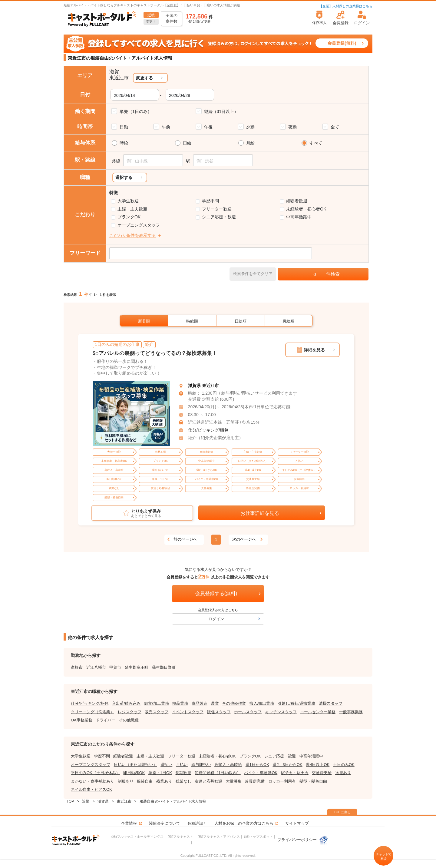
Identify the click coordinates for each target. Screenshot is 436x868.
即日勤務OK (134, 773)
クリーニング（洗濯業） (92, 712)
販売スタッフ (157, 712)
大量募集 (234, 781)
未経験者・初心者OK (306, 209)
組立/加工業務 (157, 703)
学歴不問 (210, 201)
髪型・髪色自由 (313, 781)
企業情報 (129, 823)
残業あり (164, 781)
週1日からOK (257, 765)
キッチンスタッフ (281, 712)
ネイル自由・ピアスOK (91, 789)
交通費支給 (322, 773)
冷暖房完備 (255, 781)
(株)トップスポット (258, 837)
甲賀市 (115, 667)
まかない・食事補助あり (92, 781)
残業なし (183, 781)
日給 (187, 143)
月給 (250, 143)
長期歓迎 (183, 773)
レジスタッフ (130, 712)
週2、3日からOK (287, 765)
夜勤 (292, 127)
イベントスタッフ (188, 712)
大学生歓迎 (128, 201)
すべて (316, 143)
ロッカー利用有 (282, 781)
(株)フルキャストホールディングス (137, 837)
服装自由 (145, 781)
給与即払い (201, 765)
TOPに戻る (342, 812)
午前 (166, 127)
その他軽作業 (234, 703)
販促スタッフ (219, 712)
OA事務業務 (82, 720)
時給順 (192, 321)
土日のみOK (344, 765)
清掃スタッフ (331, 703)
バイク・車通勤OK (261, 773)
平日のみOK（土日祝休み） (95, 773)
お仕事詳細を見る (260, 513)
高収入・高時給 (228, 765)
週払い (166, 765)
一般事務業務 (351, 712)
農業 (215, 703)
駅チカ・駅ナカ (295, 773)
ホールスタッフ (248, 712)
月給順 (288, 321)
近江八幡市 (96, 667)
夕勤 (250, 127)
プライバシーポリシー (303, 840)
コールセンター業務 (318, 712)
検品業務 (180, 703)
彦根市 (77, 667)
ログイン (216, 619)
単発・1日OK (160, 773)
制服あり (126, 781)
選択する (124, 177)
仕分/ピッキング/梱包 (208, 430)
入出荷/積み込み (126, 703)
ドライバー (106, 720)
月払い (182, 765)
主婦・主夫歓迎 (132, 209)
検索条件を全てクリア (253, 274)
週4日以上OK (318, 765)
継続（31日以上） (221, 111)
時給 (124, 143)
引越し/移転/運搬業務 (296, 703)
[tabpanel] (131, 414)
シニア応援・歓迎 (219, 217)
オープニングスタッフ (139, 225)
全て (335, 127)
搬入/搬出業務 (262, 703)
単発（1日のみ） (136, 111)
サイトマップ (297, 823)
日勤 (124, 127)
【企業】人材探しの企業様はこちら (346, 6)
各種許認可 (197, 823)
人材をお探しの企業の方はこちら (244, 823)
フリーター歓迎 (217, 209)
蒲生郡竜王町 (137, 667)
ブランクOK (129, 217)
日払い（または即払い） (135, 765)
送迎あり (343, 773)
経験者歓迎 (297, 201)
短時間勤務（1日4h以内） (218, 773)
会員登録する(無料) (216, 593)
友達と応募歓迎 (208, 781)
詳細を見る (314, 350)
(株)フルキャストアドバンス (218, 837)
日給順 (241, 321)
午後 (208, 127)
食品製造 (200, 703)
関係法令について (164, 823)
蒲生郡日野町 (164, 667)
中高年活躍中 (299, 217)
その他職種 (129, 720)
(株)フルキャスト (180, 837)
